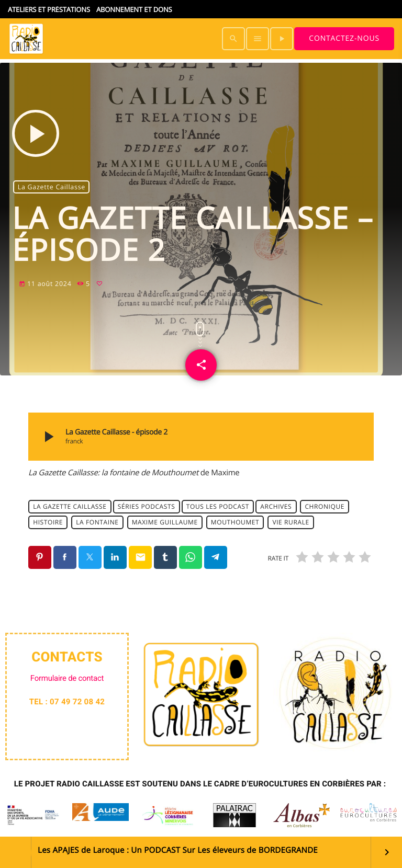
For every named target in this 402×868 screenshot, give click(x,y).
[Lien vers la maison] (26, 39)
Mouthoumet (235, 522)
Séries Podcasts (147, 506)
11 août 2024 (46, 284)
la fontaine (97, 522)
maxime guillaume (165, 522)
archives (276, 506)
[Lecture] (282, 39)
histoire (48, 522)
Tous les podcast (218, 506)
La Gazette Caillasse (52, 187)
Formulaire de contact (67, 678)
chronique (325, 506)
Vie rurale (291, 522)
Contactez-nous (344, 38)
